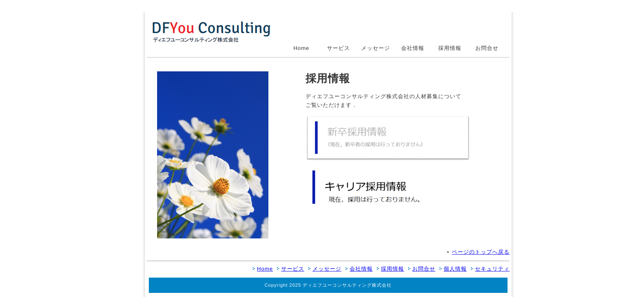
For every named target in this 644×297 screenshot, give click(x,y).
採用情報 (450, 48)
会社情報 (413, 48)
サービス (338, 48)
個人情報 (455, 269)
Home (302, 48)
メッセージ (376, 48)
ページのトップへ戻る (481, 252)
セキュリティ (492, 269)
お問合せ (487, 48)
